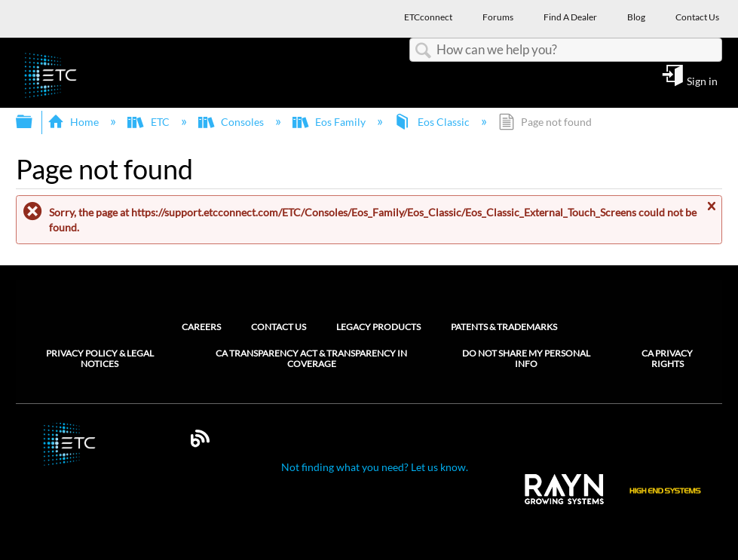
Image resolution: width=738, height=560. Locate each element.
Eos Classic (433, 122)
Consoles (232, 122)
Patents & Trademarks (504, 327)
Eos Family (330, 122)
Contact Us (279, 327)
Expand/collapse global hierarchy (34, 122)
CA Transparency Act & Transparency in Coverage (311, 359)
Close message (711, 212)
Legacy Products (378, 327)
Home (74, 122)
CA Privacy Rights (667, 359)
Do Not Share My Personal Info (526, 359)
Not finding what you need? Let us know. (375, 467)
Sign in (702, 81)
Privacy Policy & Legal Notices (100, 359)
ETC (149, 122)
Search (423, 51)
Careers (201, 327)
